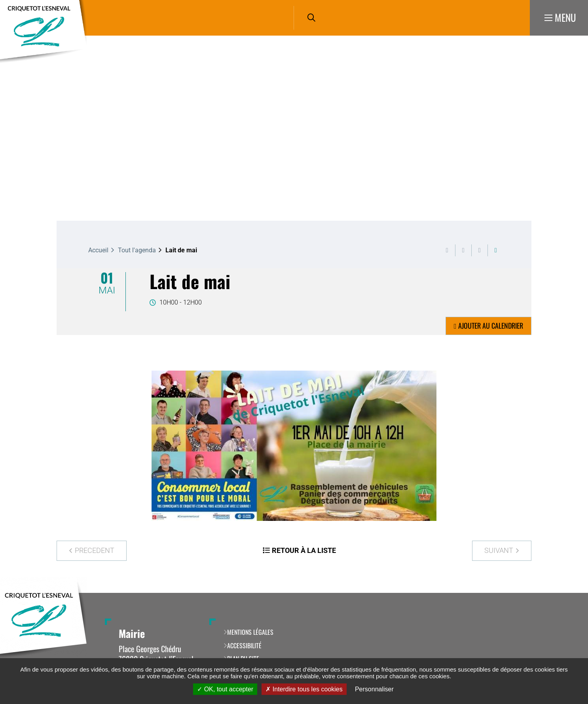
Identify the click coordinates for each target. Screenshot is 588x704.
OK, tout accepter (225, 689)
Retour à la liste (304, 550)
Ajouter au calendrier (491, 326)
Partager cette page (496, 250)
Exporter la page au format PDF (463, 250)
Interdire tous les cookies (304, 689)
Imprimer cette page (447, 250)
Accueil (98, 250)
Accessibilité (244, 645)
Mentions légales (250, 632)
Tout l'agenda (137, 250)
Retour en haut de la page (570, 593)
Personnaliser (374, 689)
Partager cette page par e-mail (480, 250)
